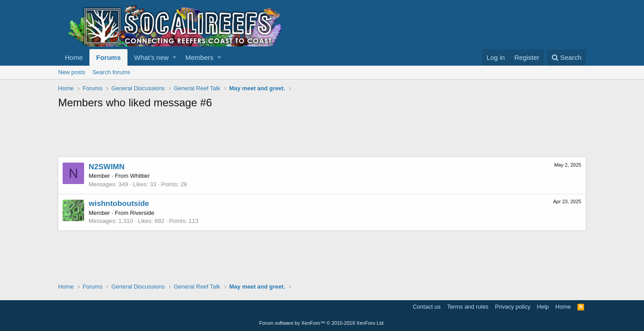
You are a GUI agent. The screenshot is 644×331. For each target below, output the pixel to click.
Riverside (143, 213)
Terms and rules (468, 307)
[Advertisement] (221, 134)
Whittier (140, 176)
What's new (151, 57)
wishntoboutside (119, 203)
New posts (72, 72)
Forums (108, 57)
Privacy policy (513, 307)
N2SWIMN (107, 167)
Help (543, 307)
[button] (175, 57)
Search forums (112, 72)
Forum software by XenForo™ (322, 323)
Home (74, 57)
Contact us (427, 307)
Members (200, 57)
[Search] (566, 57)
